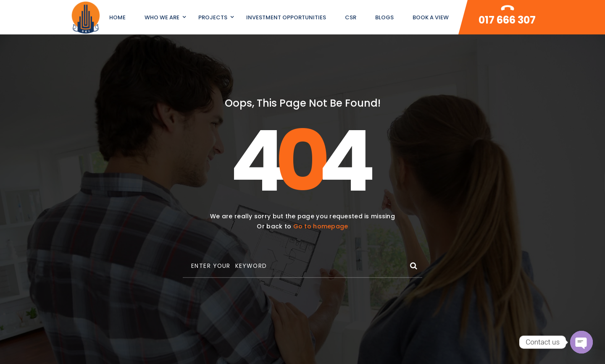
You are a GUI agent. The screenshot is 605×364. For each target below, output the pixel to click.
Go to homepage (321, 226)
